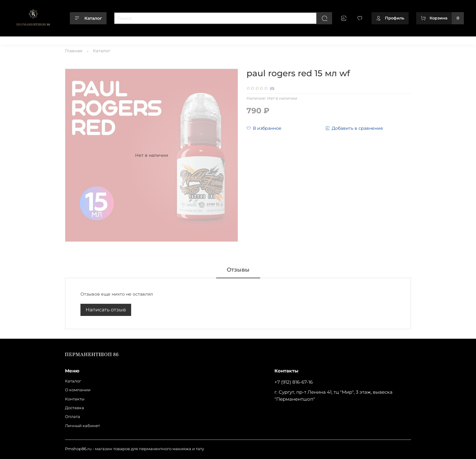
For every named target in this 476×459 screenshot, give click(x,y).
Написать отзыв (106, 310)
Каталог (88, 18)
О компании (46, 39)
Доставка (99, 39)
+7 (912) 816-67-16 (294, 382)
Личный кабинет (152, 39)
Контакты (74, 39)
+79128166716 (451, 39)
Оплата (122, 39)
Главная (74, 51)
